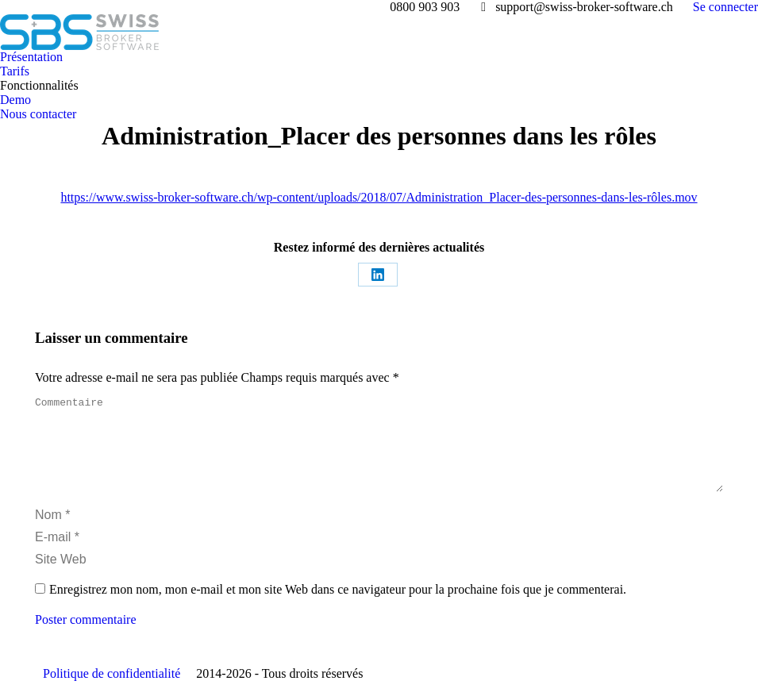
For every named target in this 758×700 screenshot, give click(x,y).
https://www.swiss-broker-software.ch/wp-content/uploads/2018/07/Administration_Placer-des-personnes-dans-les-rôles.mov (379, 197)
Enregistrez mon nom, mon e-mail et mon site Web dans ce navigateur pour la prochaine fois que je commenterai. (338, 608)
